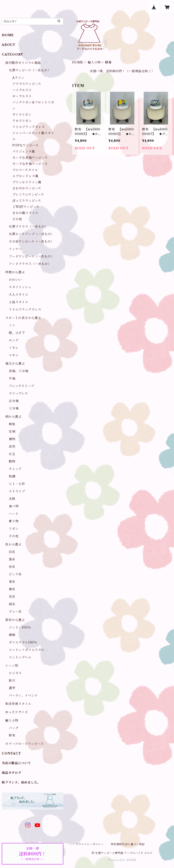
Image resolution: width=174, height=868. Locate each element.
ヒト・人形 (17, 484)
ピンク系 (15, 574)
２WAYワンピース (26, 207)
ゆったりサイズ (17, 712)
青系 (12, 582)
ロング (14, 340)
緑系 (12, 604)
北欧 (12, 499)
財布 (12, 735)
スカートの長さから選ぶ (23, 318)
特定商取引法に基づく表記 (128, 844)
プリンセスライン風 (27, 182)
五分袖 (14, 401)
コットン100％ (20, 627)
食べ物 (14, 506)
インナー (15, 249)
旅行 (12, 681)
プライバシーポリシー (90, 844)
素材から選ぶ (15, 620)
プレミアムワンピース (28, 194)
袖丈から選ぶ (15, 364)
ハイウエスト (22, 90)
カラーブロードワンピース (25, 744)
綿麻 (12, 635)
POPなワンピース (25, 145)
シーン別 (12, 666)
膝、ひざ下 (17, 333)
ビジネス (15, 673)
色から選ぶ (13, 544)
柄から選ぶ (13, 417)
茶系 (12, 597)
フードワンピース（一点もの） (31, 256)
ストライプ (17, 491)
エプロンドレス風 (25, 176)
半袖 (12, 378)
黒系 (12, 559)
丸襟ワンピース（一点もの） (30, 70)
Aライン (18, 78)
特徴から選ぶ (15, 272)
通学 (12, 688)
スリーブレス (18, 393)
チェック (15, 469)
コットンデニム (20, 657)
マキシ (14, 355)
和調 (12, 476)
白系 (12, 552)
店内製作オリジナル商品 (23, 63)
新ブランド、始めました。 (21, 782)
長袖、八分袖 (19, 371)
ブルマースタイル (25, 170)
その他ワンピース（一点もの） (31, 241)
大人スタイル (19, 295)
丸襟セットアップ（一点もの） (31, 234)
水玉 (12, 454)
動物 (12, 461)
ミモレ (14, 348)
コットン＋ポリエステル (27, 650)
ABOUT (9, 45)
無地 (12, 424)
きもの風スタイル (25, 213)
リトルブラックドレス (29, 127)
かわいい (15, 280)
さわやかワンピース (27, 188)
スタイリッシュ (20, 287)
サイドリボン (22, 115)
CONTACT (11, 753)
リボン (14, 529)
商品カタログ (12, 773)
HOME (78, 62)
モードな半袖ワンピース (30, 164)
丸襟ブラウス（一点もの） (28, 227)
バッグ (14, 728)
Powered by (122, 860)
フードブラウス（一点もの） (30, 264)
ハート (14, 514)
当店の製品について (16, 763)
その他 (17, 219)
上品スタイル (19, 302)
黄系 (12, 589)
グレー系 (15, 612)
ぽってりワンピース (27, 201)
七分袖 (14, 408)
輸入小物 (94, 62)
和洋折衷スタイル (18, 704)
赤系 (12, 567)
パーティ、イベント (23, 695)
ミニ (12, 325)
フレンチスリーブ (21, 386)
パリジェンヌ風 (24, 151)
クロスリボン (22, 121)
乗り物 (14, 521)
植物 (12, 439)
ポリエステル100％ (23, 642)
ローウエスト (22, 96)
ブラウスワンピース (27, 84)
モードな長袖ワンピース (30, 158)
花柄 (12, 432)
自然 (12, 447)
